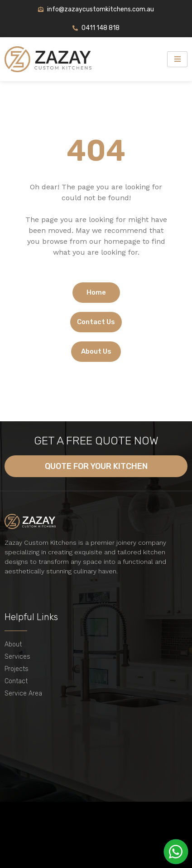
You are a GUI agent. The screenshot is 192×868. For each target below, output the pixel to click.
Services (17, 657)
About (13, 644)
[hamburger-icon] (177, 59)
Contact (16, 681)
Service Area (23, 693)
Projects (17, 669)
